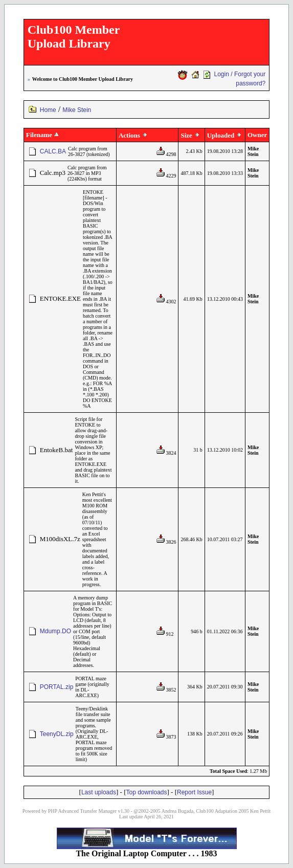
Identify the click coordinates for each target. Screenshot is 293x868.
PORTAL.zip (57, 687)
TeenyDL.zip (57, 734)
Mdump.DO (55, 631)
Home (48, 110)
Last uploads (99, 792)
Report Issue (194, 792)
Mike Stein (77, 110)
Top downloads (146, 792)
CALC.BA (53, 151)
